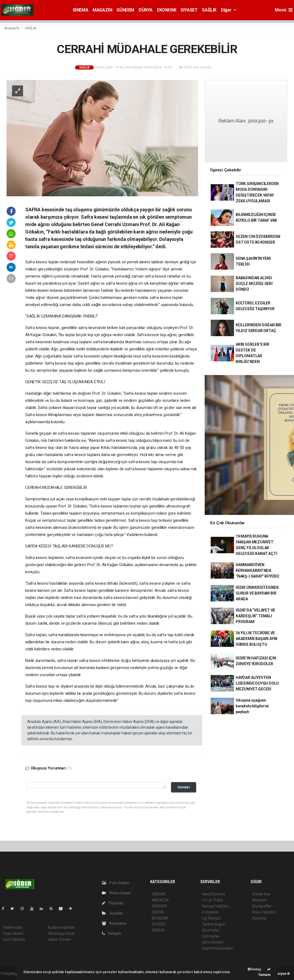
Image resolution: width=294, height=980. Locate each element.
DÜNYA (146, 10)
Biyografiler (262, 906)
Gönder (184, 787)
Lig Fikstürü (211, 918)
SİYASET (189, 10)
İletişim (112, 933)
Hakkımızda (13, 927)
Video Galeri (116, 893)
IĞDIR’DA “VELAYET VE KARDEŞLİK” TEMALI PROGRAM (255, 616)
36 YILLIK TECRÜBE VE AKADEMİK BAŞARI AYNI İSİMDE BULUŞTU (256, 639)
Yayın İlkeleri (13, 933)
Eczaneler (210, 912)
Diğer (227, 10)
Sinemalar (211, 930)
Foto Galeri (116, 883)
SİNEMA (81, 10)
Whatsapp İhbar (61, 933)
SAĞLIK (209, 10)
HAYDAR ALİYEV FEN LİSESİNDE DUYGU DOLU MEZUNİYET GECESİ (257, 683)
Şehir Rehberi (213, 942)
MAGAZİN (102, 10)
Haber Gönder (60, 939)
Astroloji (259, 918)
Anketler (259, 900)
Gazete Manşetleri (217, 948)
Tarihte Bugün (214, 924)
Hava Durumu (213, 894)
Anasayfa (12, 28)
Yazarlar (113, 903)
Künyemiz (114, 923)
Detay (254, 969)
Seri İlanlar (211, 936)
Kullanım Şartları (62, 927)
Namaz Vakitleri (215, 906)
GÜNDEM (125, 10)
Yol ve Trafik (212, 900)
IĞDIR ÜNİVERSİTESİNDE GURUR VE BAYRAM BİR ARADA (257, 593)
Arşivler (112, 913)
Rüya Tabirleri (264, 912)
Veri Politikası (14, 939)
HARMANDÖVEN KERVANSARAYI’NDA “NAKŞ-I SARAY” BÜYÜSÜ (257, 570)
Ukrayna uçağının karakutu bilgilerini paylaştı (252, 706)
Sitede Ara (261, 894)
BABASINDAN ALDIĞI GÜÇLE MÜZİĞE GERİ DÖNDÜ (254, 284)
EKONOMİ (167, 10)
